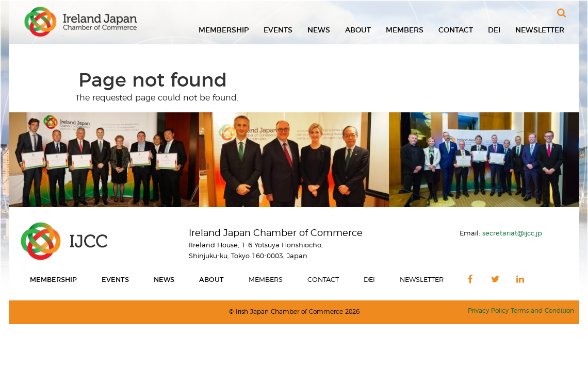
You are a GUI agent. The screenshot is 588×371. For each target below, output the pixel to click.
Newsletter (540, 30)
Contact (456, 30)
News (319, 30)
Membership (224, 30)
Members (405, 30)
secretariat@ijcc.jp (512, 233)
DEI (494, 30)
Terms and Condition (542, 311)
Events (278, 30)
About (358, 30)
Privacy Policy (488, 311)
